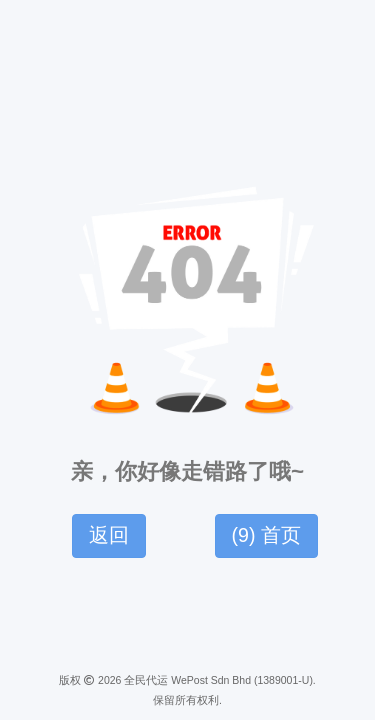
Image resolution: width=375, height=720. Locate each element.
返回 (109, 535)
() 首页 (266, 535)
